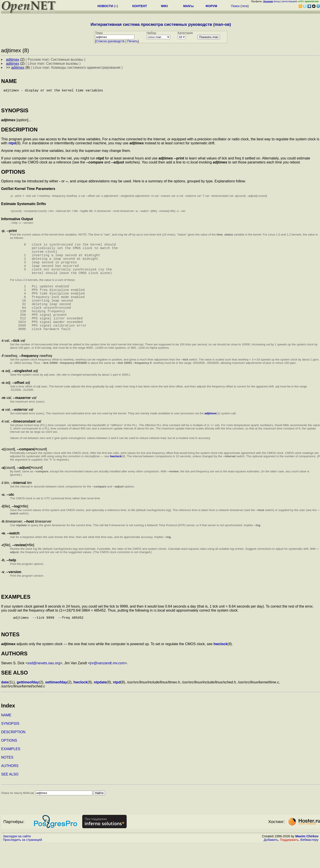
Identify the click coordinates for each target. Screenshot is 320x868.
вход (277, 1)
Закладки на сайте (17, 860)
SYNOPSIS (10, 748)
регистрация (289, 1)
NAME (6, 739)
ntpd (12, 147)
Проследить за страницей (22, 864)
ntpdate (100, 706)
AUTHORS (10, 790)
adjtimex (210, 436)
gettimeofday (28, 706)
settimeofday (56, 706)
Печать (132, 41)
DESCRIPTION (13, 756)
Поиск (235, 6)
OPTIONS (9, 764)
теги (245, 6)
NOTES (7, 781)
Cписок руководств (110, 41)
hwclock (116, 479)
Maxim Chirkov (307, 860)
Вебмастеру (309, 864)
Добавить (271, 864)
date (5, 706)
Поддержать (289, 864)
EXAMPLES (11, 773)
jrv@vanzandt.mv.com (107, 687)
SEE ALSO (10, 798)
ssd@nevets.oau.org (44, 687)
